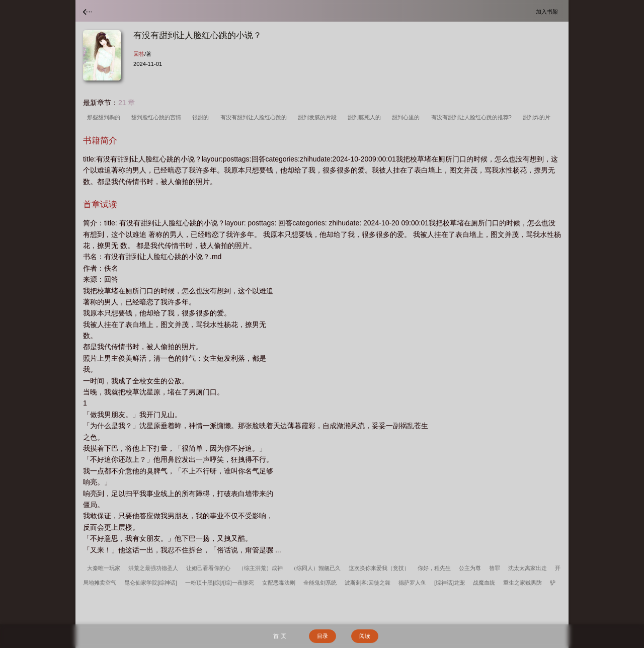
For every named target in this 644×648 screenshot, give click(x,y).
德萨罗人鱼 (412, 583)
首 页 (279, 636)
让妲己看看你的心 (208, 568)
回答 (139, 54)
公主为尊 (470, 568)
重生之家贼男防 (522, 583)
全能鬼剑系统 (320, 583)
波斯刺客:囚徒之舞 (368, 583)
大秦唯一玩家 (104, 568)
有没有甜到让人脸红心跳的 (255, 117)
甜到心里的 (407, 117)
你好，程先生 (434, 568)
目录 (323, 636)
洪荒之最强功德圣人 (153, 568)
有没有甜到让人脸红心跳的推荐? (473, 117)
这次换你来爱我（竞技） (379, 568)
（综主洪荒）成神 (261, 568)
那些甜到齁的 (105, 117)
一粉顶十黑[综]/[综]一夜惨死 (220, 583)
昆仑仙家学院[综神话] (151, 583)
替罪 (495, 568)
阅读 (365, 636)
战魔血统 (484, 583)
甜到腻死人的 (366, 117)
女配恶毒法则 (279, 583)
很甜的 (202, 117)
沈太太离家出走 (528, 568)
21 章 (127, 103)
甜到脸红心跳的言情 (158, 117)
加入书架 (548, 11)
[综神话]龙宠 (450, 583)
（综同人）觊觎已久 (316, 568)
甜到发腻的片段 (319, 117)
